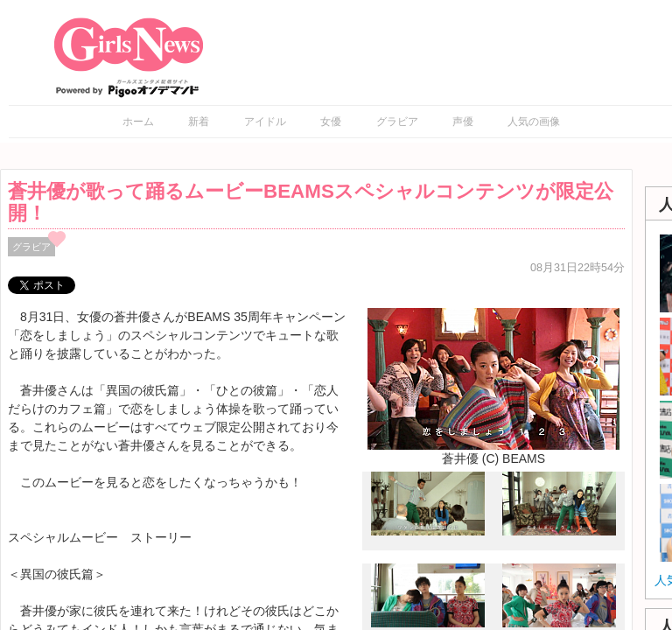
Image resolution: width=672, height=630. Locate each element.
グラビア (397, 122)
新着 (199, 122)
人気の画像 (534, 122)
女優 (331, 122)
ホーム (138, 122)
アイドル (265, 122)
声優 (463, 122)
